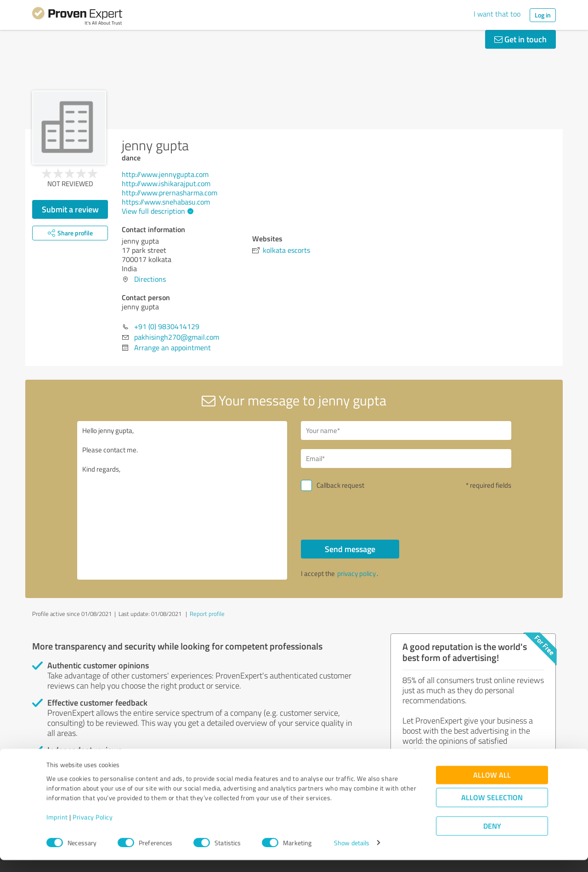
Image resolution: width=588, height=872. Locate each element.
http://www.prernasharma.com (170, 193)
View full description (156, 211)
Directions (150, 279)
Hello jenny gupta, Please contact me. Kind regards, (182, 500)
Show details (352, 855)
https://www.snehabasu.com (166, 202)
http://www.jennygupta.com (165, 174)
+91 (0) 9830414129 (167, 326)
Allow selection (492, 809)
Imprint (57, 829)
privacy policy (356, 573)
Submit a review (70, 209)
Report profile (207, 614)
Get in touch (520, 39)
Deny (492, 838)
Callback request (340, 485)
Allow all (492, 787)
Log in (543, 15)
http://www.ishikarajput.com (166, 183)
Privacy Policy (93, 829)
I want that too (497, 14)
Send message (350, 549)
